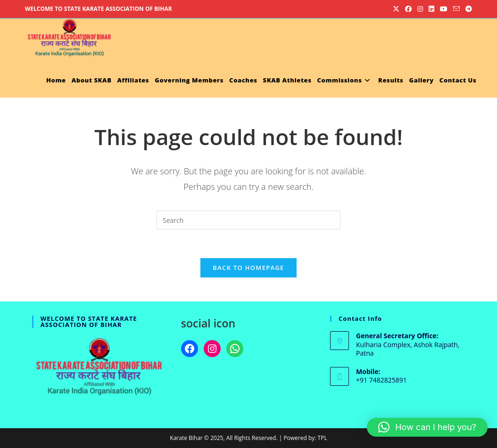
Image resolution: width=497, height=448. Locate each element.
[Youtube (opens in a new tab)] (444, 9)
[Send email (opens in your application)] (456, 9)
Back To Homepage (248, 268)
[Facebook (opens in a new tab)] (408, 9)
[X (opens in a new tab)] (396, 9)
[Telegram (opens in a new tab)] (467, 9)
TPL (323, 438)
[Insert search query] (248, 220)
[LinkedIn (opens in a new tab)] (431, 9)
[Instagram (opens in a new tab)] (420, 9)
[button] (427, 427)
